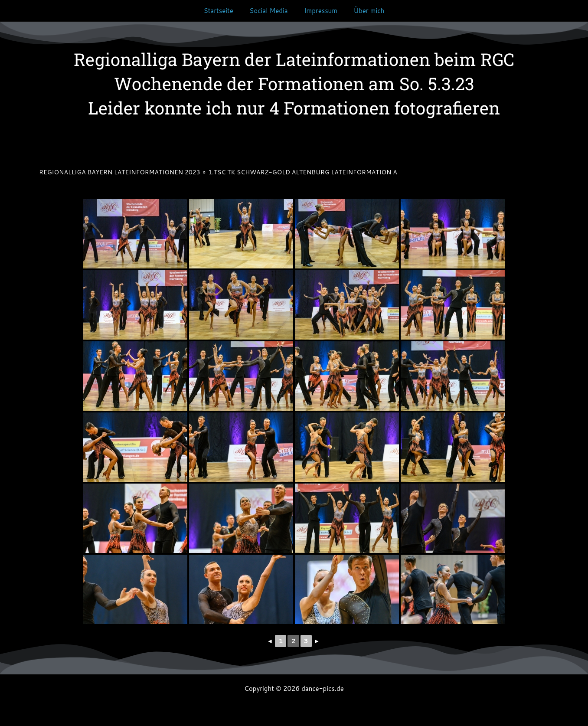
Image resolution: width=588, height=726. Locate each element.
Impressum (319, 11)
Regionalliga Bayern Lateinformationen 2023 (119, 172)
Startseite (223, 11)
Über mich (364, 11)
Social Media (270, 11)
